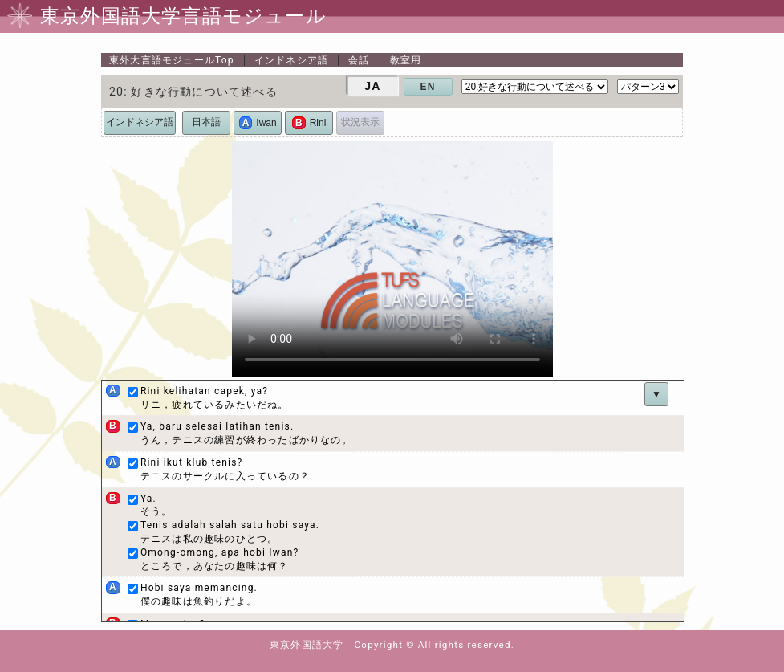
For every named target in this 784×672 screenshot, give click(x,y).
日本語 (206, 122)
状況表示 (360, 122)
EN (428, 87)
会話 (359, 60)
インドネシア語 (291, 60)
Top (172, 60)
